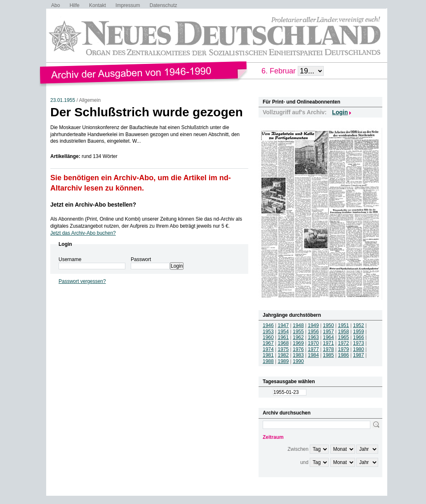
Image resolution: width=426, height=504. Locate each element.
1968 (284, 343)
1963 (314, 337)
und (304, 462)
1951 (344, 325)
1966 (359, 337)
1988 (268, 361)
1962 (298, 337)
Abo (55, 5)
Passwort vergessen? (82, 281)
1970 (314, 343)
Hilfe (75, 5)
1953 (268, 332)
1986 (344, 355)
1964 (328, 337)
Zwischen (298, 449)
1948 (298, 325)
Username (70, 259)
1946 (268, 325)
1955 (298, 332)
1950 (328, 325)
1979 (344, 349)
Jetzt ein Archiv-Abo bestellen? (93, 205)
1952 (359, 325)
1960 (268, 337)
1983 (298, 355)
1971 (328, 343)
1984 (314, 355)
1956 (314, 332)
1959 (359, 332)
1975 (284, 349)
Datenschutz (164, 5)
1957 (328, 332)
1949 (314, 325)
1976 (298, 349)
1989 (284, 361)
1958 (344, 332)
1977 (314, 349)
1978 (328, 349)
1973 (359, 343)
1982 (284, 355)
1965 (344, 337)
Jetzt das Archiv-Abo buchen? (83, 233)
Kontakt (98, 5)
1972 (344, 343)
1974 (268, 349)
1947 (284, 325)
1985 (328, 355)
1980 (359, 349)
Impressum (128, 5)
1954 (284, 332)
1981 (268, 355)
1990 (298, 361)
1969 (298, 343)
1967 (268, 343)
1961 (284, 337)
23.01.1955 (63, 100)
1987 (359, 355)
